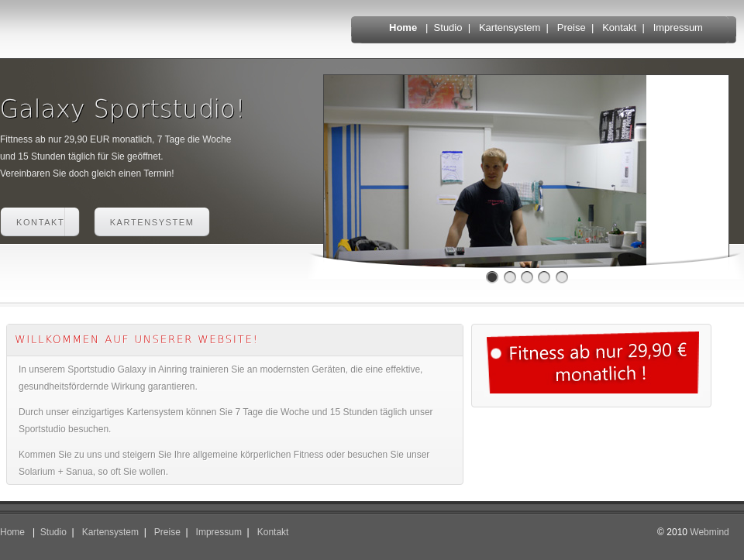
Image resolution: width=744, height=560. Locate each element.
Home (403, 27)
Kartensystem (510, 27)
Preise (572, 27)
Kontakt (619, 27)
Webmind (709, 532)
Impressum (678, 27)
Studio (448, 27)
